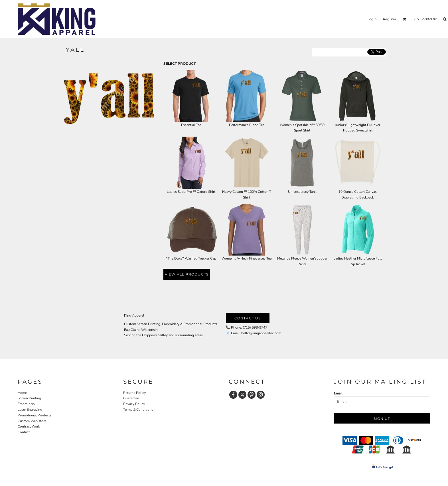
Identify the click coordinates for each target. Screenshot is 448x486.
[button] (405, 19)
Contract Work (29, 426)
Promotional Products (35, 415)
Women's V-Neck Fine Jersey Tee (247, 258)
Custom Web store (32, 421)
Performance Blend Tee (247, 125)
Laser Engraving (30, 410)
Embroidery (26, 404)
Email (338, 393)
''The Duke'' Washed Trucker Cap (191, 258)
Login (372, 19)
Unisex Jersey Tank (302, 192)
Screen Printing (29, 398)
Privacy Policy (134, 404)
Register (390, 19)
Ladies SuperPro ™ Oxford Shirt (191, 192)
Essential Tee (191, 125)
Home (22, 393)
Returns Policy (134, 393)
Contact (24, 432)
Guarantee (131, 398)
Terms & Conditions (138, 410)
